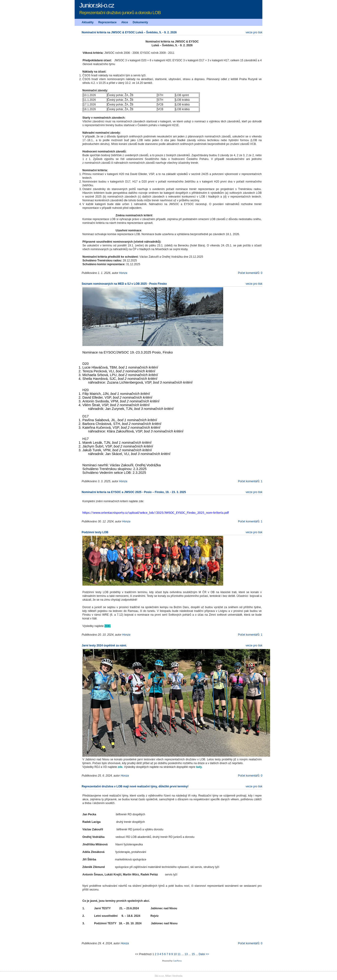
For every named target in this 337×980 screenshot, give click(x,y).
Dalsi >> (204, 954)
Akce (125, 22)
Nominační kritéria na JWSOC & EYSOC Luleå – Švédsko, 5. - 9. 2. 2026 (129, 32)
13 (186, 954)
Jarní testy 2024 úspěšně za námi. (104, 646)
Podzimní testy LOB (95, 532)
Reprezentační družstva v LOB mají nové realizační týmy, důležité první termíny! (135, 786)
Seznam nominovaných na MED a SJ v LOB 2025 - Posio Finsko (124, 284)
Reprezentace (107, 22)
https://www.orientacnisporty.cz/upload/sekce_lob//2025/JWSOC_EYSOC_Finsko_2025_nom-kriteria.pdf (156, 513)
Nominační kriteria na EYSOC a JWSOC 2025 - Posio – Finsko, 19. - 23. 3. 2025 (134, 492)
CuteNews (177, 961)
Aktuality (88, 22)
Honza (123, 273)
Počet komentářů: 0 (250, 273)
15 (193, 954)
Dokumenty (140, 22)
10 (175, 954)
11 (179, 954)
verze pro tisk (254, 32)
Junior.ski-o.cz (97, 5)
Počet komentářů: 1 (250, 481)
